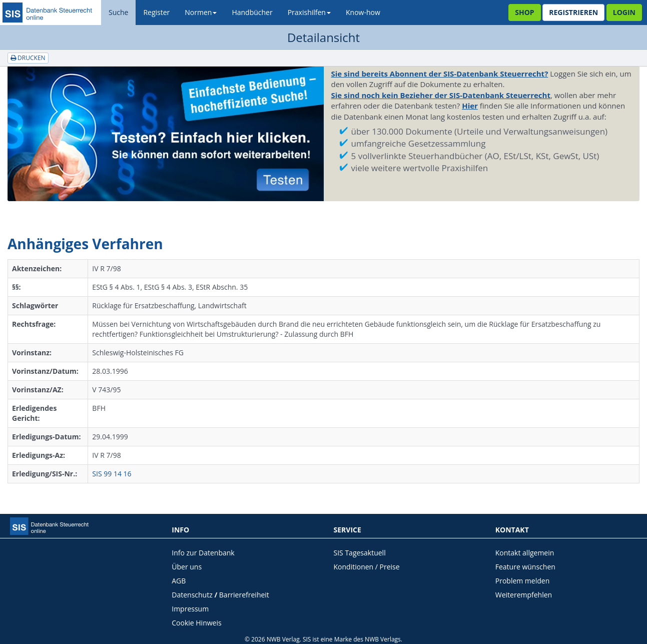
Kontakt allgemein (525, 553)
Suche (118, 12)
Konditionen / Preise (367, 567)
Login (624, 12)
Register (156, 12)
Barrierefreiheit (244, 595)
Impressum (190, 609)
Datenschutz (192, 595)
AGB (179, 581)
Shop (524, 12)
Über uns (187, 567)
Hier (470, 106)
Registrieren (573, 12)
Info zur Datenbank (203, 553)
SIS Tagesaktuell (360, 553)
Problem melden (523, 581)
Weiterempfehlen (524, 595)
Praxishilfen (309, 12)
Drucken (28, 58)
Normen (201, 12)
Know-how (363, 12)
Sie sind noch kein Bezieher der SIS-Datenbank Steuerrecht (441, 95)
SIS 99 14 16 (112, 474)
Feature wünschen (525, 567)
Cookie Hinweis (196, 623)
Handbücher (252, 12)
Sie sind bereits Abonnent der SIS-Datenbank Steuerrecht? (440, 74)
